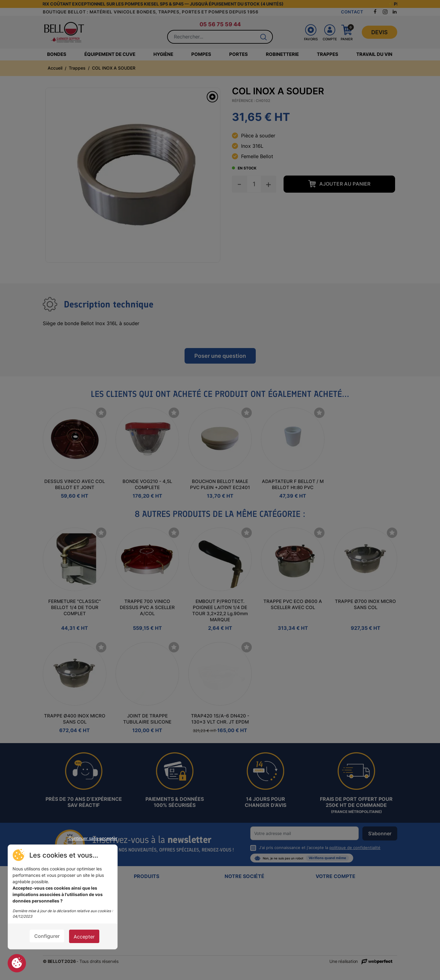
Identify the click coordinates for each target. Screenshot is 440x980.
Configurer (47, 936)
